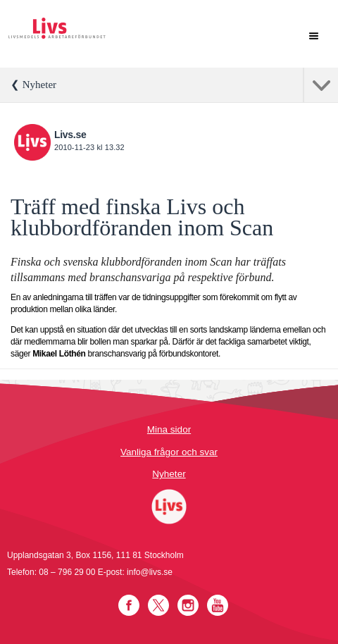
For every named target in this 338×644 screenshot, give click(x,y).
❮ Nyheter (33, 85)
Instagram (188, 605)
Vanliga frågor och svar (169, 452)
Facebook (129, 605)
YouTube (218, 605)
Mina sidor (169, 429)
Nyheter (169, 474)
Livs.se (70, 135)
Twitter (158, 605)
